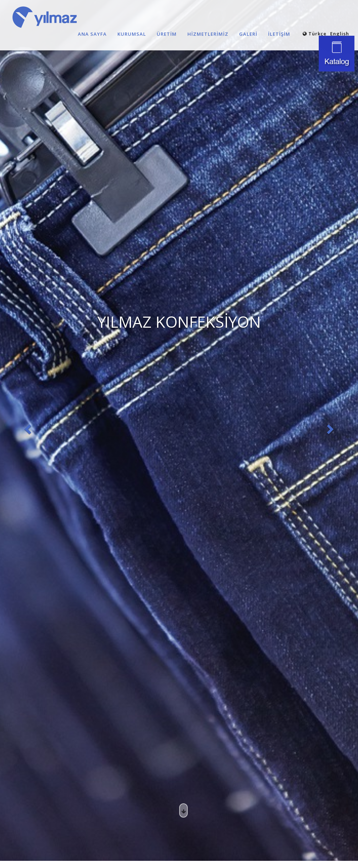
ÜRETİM (167, 34)
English (340, 34)
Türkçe (315, 34)
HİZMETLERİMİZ (208, 34)
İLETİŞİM (279, 34)
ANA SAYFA (92, 34)
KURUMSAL (132, 34)
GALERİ (248, 34)
